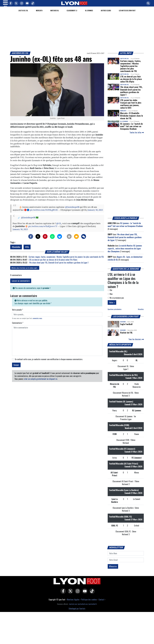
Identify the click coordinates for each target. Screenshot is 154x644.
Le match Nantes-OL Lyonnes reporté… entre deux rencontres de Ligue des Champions (125, 251)
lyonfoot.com (73, 607)
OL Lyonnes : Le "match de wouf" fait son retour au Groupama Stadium (131, 129)
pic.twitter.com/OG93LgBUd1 (44, 213)
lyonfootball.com (83, 607)
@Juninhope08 (72, 210)
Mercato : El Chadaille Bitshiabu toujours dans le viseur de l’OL (132, 118)
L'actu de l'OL (23, 13)
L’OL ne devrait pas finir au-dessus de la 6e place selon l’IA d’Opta (53, 263)
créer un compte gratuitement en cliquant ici (40, 382)
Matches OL (55, 13)
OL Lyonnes (89, 13)
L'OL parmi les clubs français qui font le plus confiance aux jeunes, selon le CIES (131, 107)
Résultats (141, 312)
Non (110, 297)
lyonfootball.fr (93, 607)
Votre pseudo (17, 313)
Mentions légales (73, 602)
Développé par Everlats (77, 611)
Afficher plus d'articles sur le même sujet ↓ (25, 271)
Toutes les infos (137, 135)
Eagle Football (126, 327)
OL (28, 250)
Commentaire (18, 326)
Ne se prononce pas (116, 301)
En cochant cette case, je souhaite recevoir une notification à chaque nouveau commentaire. (49, 362)
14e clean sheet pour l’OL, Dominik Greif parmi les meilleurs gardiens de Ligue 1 (59, 265)
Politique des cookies (89, 602)
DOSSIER (123, 325)
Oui (110, 293)
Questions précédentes (115, 312)
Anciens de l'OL (20, 56)
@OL (59, 226)
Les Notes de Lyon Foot (127, 13)
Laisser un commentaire (21, 284)
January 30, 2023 (95, 213)
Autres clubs (106, 13)
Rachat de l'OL (126, 335)
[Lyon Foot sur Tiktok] (91, 596)
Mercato (39, 13)
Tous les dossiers (136, 342)
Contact (101, 602)
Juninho (17, 250)
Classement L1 (72, 13)
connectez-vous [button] (37, 321)
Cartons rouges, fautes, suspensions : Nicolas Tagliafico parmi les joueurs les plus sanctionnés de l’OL (66, 260)
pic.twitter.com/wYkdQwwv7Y (43, 229)
